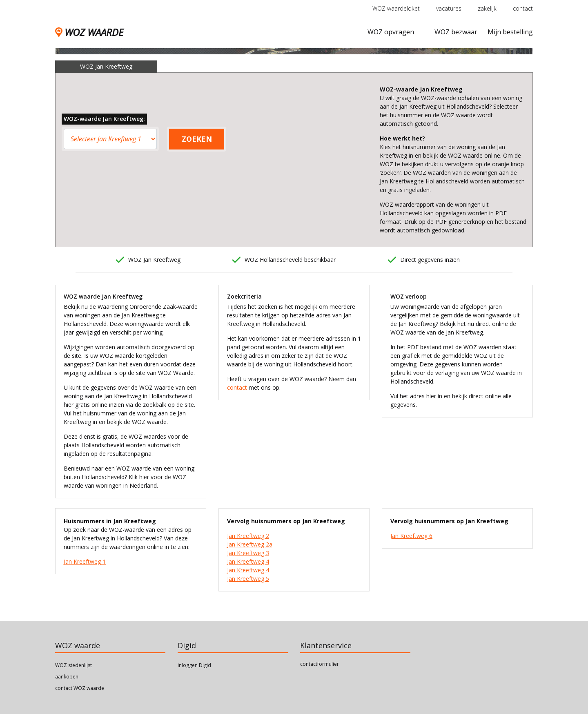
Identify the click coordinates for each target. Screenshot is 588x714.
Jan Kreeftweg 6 (411, 536)
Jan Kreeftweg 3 (248, 553)
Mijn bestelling (510, 32)
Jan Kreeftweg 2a (250, 544)
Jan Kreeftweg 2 (248, 536)
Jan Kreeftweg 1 (85, 561)
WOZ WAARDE (89, 32)
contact (523, 8)
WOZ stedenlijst (73, 665)
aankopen (67, 677)
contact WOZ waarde (80, 688)
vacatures (449, 8)
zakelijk (487, 8)
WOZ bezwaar (456, 32)
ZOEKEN (197, 139)
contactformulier (320, 664)
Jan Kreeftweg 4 (248, 561)
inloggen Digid (194, 665)
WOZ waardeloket (396, 8)
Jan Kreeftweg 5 (248, 579)
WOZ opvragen (391, 32)
